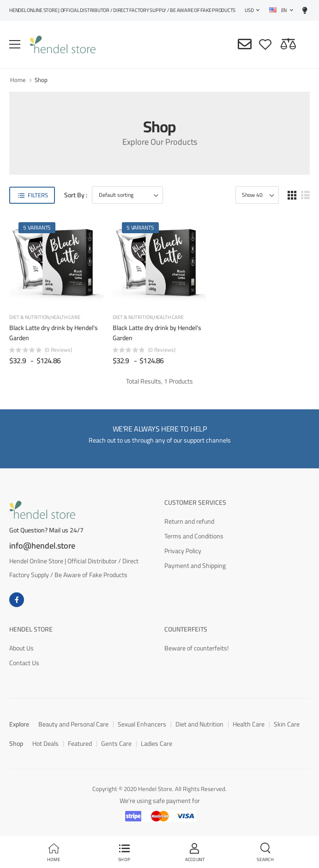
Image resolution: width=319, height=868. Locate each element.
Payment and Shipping (195, 566)
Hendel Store (31, 629)
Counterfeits (186, 629)
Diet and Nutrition (199, 724)
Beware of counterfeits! (196, 648)
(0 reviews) (58, 350)
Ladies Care (156, 744)
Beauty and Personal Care (73, 724)
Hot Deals (45, 744)
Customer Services (195, 502)
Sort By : (76, 195)
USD (249, 10)
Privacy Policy (183, 551)
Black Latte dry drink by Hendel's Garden (54, 333)
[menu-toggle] (15, 44)
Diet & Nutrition (29, 318)
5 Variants (37, 227)
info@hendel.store (42, 546)
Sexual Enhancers (142, 724)
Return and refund (189, 521)
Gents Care (116, 744)
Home (18, 80)
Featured (80, 744)
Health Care (65, 317)
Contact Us (24, 663)
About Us (21, 648)
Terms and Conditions (194, 536)
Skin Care (287, 724)
